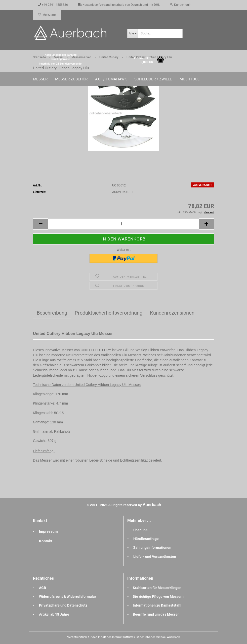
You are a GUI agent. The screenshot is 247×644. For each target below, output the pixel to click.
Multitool (190, 79)
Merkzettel (47, 15)
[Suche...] (132, 33)
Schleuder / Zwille (153, 79)
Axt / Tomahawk (111, 79)
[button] (40, 224)
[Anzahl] (123, 224)
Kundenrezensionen (172, 313)
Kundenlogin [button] (181, 5)
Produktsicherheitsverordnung (109, 313)
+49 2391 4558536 (53, 5)
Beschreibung (52, 313)
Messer (40, 79)
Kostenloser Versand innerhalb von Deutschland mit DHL (119, 5)
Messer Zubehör (71, 79)
